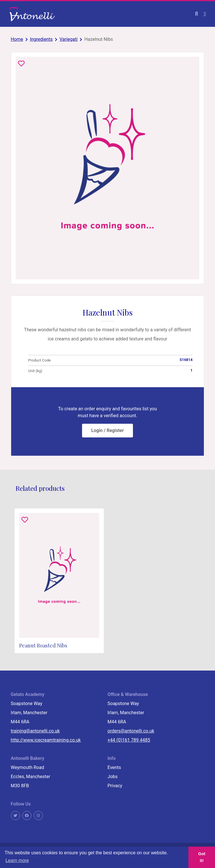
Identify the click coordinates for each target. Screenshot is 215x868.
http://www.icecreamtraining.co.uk (46, 740)
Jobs (113, 777)
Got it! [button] (202, 857)
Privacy (115, 786)
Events (114, 767)
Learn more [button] (17, 860)
